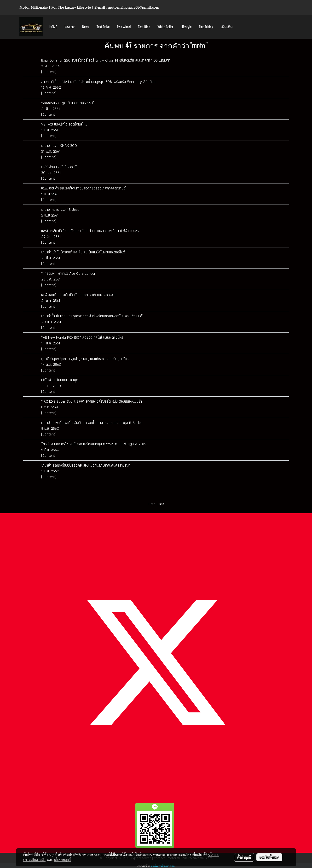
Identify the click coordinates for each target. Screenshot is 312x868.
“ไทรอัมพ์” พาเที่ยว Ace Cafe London (69, 273)
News (86, 27)
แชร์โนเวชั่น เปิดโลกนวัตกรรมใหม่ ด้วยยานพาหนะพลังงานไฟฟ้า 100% (90, 231)
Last (161, 504)
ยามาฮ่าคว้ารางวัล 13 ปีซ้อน (60, 209)
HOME (53, 27)
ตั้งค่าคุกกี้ (244, 857)
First (151, 504)
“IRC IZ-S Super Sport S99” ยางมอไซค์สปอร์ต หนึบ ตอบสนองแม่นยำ (92, 401)
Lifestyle (186, 27)
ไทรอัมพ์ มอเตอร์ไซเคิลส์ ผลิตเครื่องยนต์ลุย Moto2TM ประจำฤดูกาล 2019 (94, 444)
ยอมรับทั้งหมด (269, 857)
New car (70, 27)
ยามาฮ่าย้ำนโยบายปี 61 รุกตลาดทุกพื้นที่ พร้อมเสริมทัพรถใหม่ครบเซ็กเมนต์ (92, 316)
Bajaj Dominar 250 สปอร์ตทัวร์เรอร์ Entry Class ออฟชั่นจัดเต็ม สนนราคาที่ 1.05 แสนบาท (106, 60)
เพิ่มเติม (227, 27)
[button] (241, 27)
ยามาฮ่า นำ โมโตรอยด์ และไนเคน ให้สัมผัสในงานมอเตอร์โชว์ (83, 252)
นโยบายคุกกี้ (62, 860)
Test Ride (144, 27)
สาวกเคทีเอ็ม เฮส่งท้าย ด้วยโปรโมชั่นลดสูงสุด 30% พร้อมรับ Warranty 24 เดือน (98, 82)
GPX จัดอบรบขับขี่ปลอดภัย (60, 167)
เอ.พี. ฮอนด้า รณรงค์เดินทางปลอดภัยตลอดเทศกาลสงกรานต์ (83, 188)
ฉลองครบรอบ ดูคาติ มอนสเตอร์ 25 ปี (68, 103)
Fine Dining (206, 27)
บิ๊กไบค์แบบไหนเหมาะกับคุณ (60, 380)
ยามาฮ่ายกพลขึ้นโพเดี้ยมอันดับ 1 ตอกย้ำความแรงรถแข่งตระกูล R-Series (92, 423)
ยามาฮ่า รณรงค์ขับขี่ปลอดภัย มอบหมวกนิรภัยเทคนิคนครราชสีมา (86, 465)
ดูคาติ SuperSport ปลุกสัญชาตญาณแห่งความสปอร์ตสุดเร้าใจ (85, 359)
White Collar (165, 27)
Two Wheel (124, 27)
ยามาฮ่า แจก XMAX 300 (59, 146)
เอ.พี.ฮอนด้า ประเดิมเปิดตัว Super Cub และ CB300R (79, 295)
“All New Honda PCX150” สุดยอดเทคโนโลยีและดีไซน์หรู (82, 337)
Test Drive (103, 27)
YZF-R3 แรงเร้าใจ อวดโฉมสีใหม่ (64, 124)
